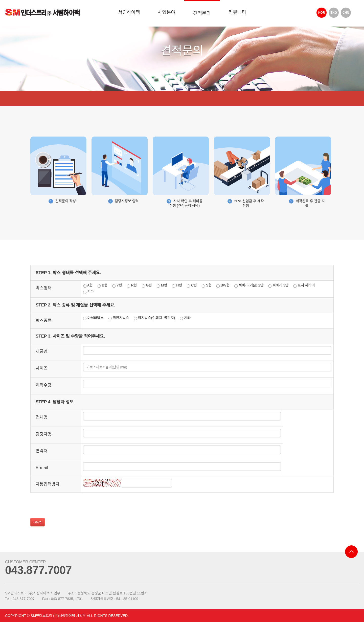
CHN (346, 13)
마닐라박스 (93, 318)
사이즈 (42, 368)
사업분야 (167, 12)
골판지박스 (119, 318)
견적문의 (202, 13)
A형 (88, 285)
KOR (322, 13)
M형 (162, 285)
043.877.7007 (38, 570)
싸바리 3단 (278, 285)
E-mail (42, 468)
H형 (177, 285)
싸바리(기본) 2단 (249, 285)
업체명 (42, 417)
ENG (334, 13)
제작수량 (44, 385)
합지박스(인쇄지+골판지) (154, 318)
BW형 (223, 285)
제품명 (42, 352)
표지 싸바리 (304, 285)
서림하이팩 (129, 12)
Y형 (117, 285)
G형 (147, 285)
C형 (192, 285)
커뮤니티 (237, 12)
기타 (89, 292)
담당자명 (44, 434)
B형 (103, 285)
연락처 (42, 451)
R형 (132, 285)
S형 (207, 285)
